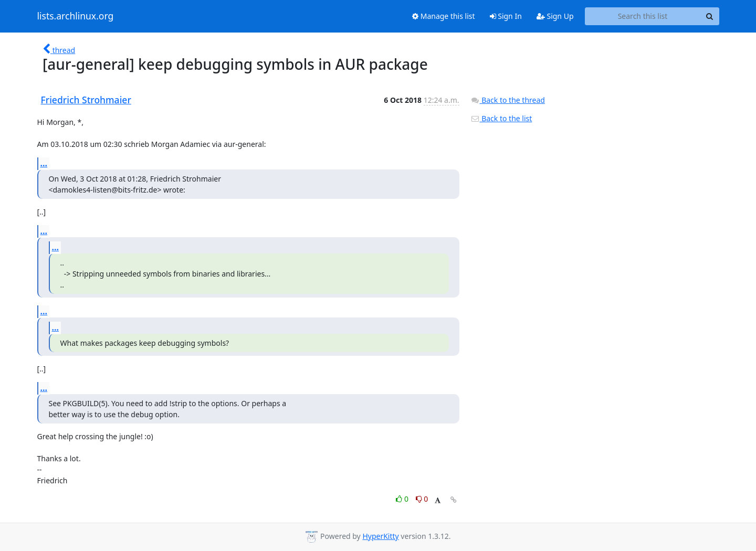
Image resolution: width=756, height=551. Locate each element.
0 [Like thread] (403, 499)
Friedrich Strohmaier (86, 100)
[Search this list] (643, 16)
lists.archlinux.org (76, 16)
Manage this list (444, 16)
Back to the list (501, 118)
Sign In (506, 16)
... (44, 163)
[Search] (710, 16)
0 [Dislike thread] (422, 499)
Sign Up (555, 16)
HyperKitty (380, 536)
